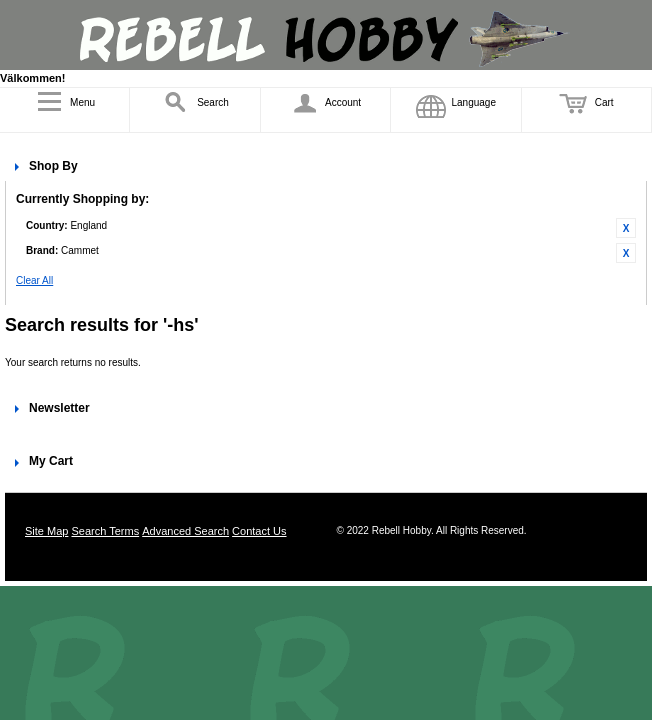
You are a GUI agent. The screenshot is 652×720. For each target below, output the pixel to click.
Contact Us (259, 531)
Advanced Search (185, 531)
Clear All (34, 280)
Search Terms (105, 531)
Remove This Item (626, 228)
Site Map (46, 531)
